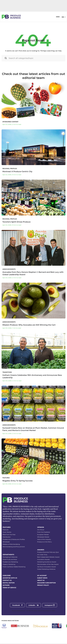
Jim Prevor (41, 530)
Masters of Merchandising (11, 544)
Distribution (7, 537)
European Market (43, 535)
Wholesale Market (43, 537)
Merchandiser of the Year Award (48, 564)
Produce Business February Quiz (48, 552)
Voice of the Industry (44, 539)
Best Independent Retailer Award (48, 557)
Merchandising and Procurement (14, 547)
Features (6, 530)
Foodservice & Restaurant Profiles (14, 539)
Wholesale (6, 542)
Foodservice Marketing (10, 562)
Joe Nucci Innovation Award (46, 567)
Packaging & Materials (10, 557)
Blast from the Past (9, 535)
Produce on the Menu (44, 542)
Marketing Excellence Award (47, 562)
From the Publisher (44, 532)
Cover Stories (7, 532)
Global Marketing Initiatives (46, 569)
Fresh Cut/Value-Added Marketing (14, 567)
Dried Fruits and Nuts (10, 559)
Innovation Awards (43, 559)
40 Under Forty (42, 555)
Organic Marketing (9, 564)
